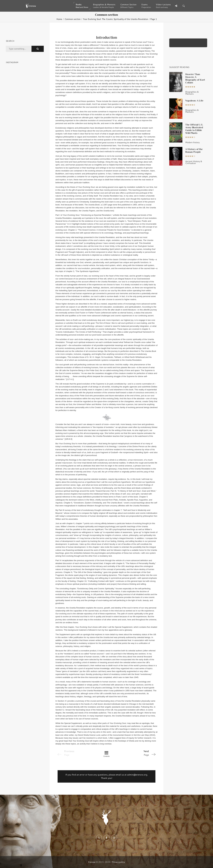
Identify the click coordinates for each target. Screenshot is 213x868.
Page (137, 753)
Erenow (92, 862)
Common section (73, 19)
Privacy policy (118, 862)
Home (59, 19)
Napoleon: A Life (194, 101)
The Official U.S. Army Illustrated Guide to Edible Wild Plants (194, 129)
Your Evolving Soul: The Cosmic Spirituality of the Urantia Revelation (116, 19)
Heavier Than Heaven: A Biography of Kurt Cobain (195, 78)
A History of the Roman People (194, 150)
